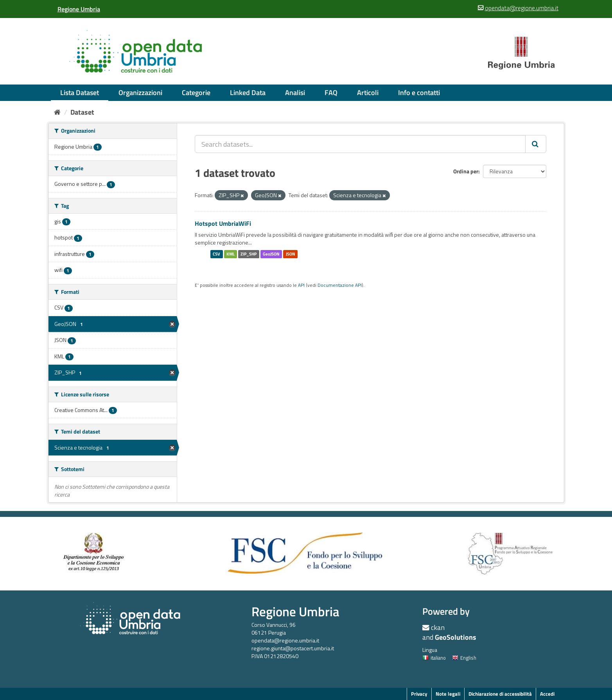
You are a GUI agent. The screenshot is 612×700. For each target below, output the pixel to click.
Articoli (368, 93)
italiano (434, 658)
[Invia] (536, 144)
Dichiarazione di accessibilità (500, 694)
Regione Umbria (295, 611)
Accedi (547, 694)
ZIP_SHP (249, 254)
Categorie (196, 93)
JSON (291, 254)
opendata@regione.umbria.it (285, 640)
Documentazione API (340, 285)
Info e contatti (419, 93)
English (464, 658)
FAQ (331, 93)
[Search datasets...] (360, 144)
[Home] (57, 112)
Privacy (419, 694)
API (301, 285)
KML (231, 254)
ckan (438, 627)
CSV (216, 254)
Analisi (295, 93)
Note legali (448, 694)
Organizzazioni (140, 93)
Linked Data (248, 93)
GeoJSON (271, 254)
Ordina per (466, 171)
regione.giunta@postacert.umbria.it (293, 648)
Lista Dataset (80, 93)
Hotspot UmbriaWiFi (223, 223)
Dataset (82, 112)
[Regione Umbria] (79, 9)
